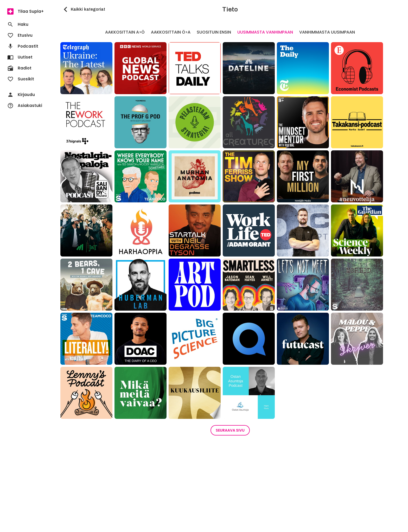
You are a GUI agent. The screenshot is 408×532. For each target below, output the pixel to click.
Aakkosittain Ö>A (171, 32)
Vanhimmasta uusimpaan (327, 32)
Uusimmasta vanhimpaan (265, 32)
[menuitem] (26, 11)
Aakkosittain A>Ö (125, 32)
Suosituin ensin (214, 32)
